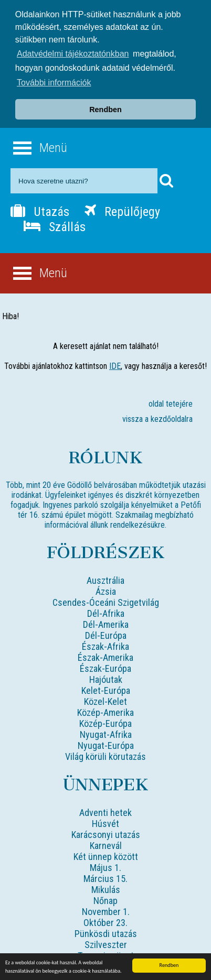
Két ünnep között (106, 855)
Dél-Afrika (106, 612)
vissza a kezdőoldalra (157, 417)
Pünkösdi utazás (106, 932)
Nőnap (105, 899)
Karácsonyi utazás (106, 833)
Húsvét (105, 822)
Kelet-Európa (106, 689)
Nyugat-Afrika (106, 733)
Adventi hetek (105, 811)
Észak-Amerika (105, 656)
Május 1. (105, 866)
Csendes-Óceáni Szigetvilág (106, 601)
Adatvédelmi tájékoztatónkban (73, 54)
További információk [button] (54, 83)
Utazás (40, 210)
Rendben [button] (105, 110)
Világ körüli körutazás (105, 755)
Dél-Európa (106, 634)
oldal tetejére (171, 402)
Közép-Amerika (105, 711)
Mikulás (106, 888)
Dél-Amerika (106, 623)
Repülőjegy (122, 210)
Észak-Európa (105, 667)
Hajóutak (106, 678)
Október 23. (105, 921)
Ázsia (106, 590)
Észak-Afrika (105, 645)
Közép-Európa (105, 722)
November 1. (106, 910)
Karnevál (106, 844)
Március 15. (105, 877)
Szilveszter (106, 943)
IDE (115, 364)
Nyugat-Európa (106, 744)
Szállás (55, 225)
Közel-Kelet (105, 700)
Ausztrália (105, 579)
